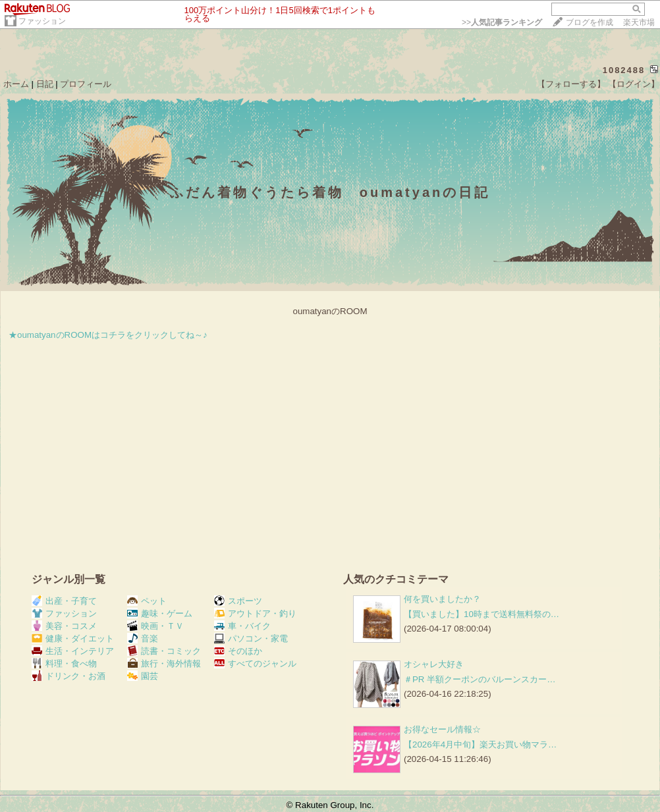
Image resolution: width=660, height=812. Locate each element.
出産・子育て (64, 601)
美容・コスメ (64, 626)
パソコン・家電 (251, 638)
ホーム (16, 84)
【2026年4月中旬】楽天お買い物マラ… (480, 744)
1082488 (624, 70)
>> (502, 22)
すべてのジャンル (255, 663)
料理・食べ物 (64, 663)
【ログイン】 (634, 84)
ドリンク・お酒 (69, 676)
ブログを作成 (590, 22)
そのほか (238, 651)
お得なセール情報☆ (442, 729)
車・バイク (242, 626)
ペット (147, 601)
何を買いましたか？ (442, 599)
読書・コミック (164, 651)
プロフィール (86, 84)
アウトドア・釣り (255, 613)
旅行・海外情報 (164, 663)
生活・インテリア (73, 651)
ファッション (42, 21)
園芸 (143, 676)
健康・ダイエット (73, 638)
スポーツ (238, 601)
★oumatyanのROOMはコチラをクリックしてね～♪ (108, 335)
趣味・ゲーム (160, 613)
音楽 (143, 638)
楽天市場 (639, 22)
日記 (45, 84)
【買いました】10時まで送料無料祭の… (481, 614)
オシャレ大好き (434, 664)
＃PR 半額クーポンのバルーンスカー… (480, 679)
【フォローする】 (571, 84)
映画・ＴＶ (155, 626)
